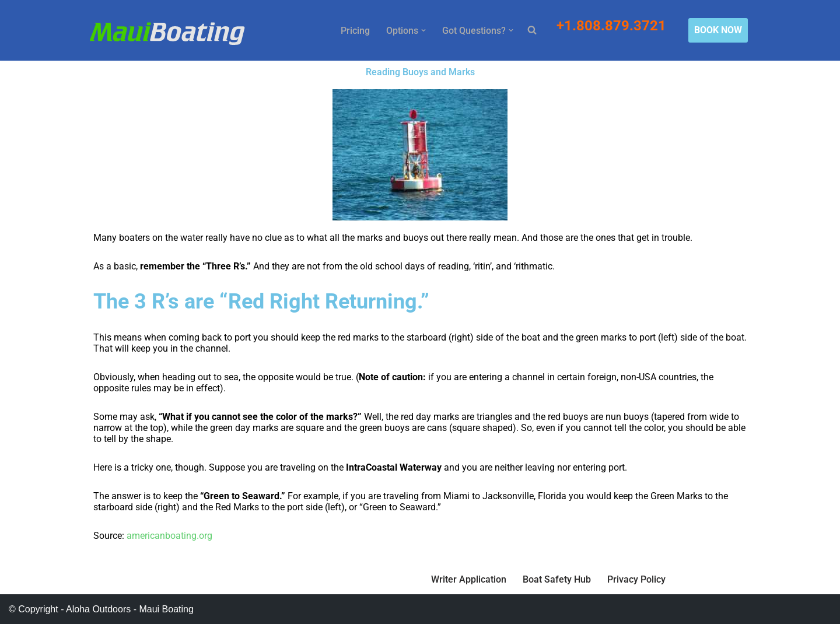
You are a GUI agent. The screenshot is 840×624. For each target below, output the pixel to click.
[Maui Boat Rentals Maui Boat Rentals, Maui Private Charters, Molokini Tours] (167, 33)
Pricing (355, 31)
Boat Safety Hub (557, 579)
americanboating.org (169, 536)
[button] (423, 30)
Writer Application (469, 579)
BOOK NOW (718, 30)
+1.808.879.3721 (613, 26)
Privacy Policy (636, 579)
